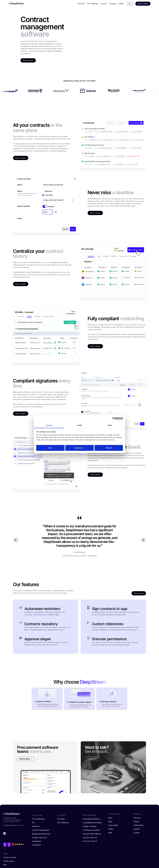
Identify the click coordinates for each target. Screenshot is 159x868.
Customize (80, 448)
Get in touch (139, 593)
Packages (113, 4)
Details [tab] (79, 425)
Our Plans (61, 815)
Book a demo (28, 60)
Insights (121, 4)
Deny (50, 448)
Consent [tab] (49, 425)
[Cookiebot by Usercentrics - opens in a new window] (114, 419)
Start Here (81, 4)
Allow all (109, 448)
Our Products (37, 815)
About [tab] (110, 425)
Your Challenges (93, 4)
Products (104, 4)
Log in (130, 4)
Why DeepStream (90, 815)
